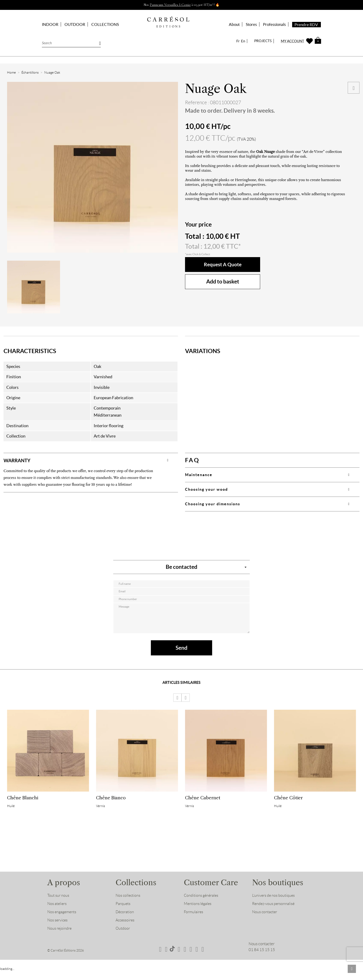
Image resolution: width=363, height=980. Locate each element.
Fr (238, 41)
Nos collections (128, 904)
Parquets (123, 913)
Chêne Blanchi (23, 804)
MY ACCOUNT (292, 41)
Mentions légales (198, 913)
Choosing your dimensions (213, 504)
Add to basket (223, 281)
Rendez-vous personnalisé (274, 913)
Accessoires (126, 929)
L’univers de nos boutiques (274, 904)
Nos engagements (63, 921)
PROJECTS (263, 41)
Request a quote (223, 265)
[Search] (71, 43)
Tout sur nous (58, 904)
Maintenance (199, 475)
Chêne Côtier (288, 804)
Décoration (125, 921)
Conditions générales (202, 904)
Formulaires (194, 921)
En (243, 41)
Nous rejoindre (60, 937)
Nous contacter (265, 921)
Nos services (58, 929)
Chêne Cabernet (203, 804)
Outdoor (123, 937)
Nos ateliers (57, 913)
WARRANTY (20, 460)
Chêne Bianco (111, 804)
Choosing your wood (206, 489)
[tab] (91, 460)
